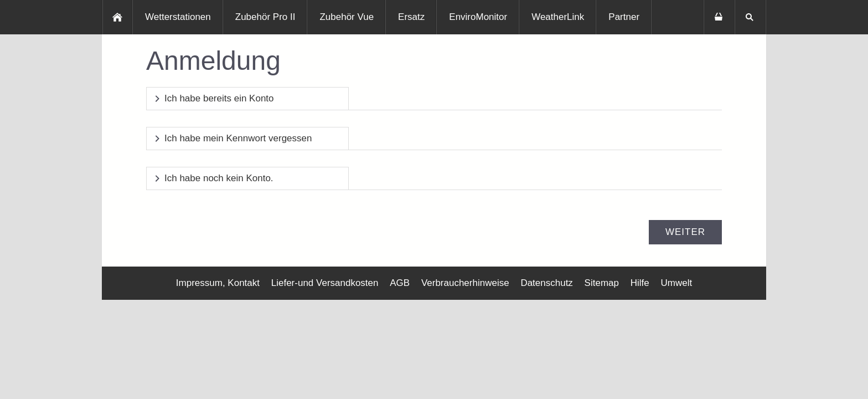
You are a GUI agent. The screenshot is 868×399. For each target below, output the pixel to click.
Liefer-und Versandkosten (325, 283)
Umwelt (676, 283)
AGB (400, 283)
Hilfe (640, 283)
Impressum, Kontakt (218, 283)
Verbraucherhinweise (465, 283)
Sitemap (602, 283)
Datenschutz (547, 283)
